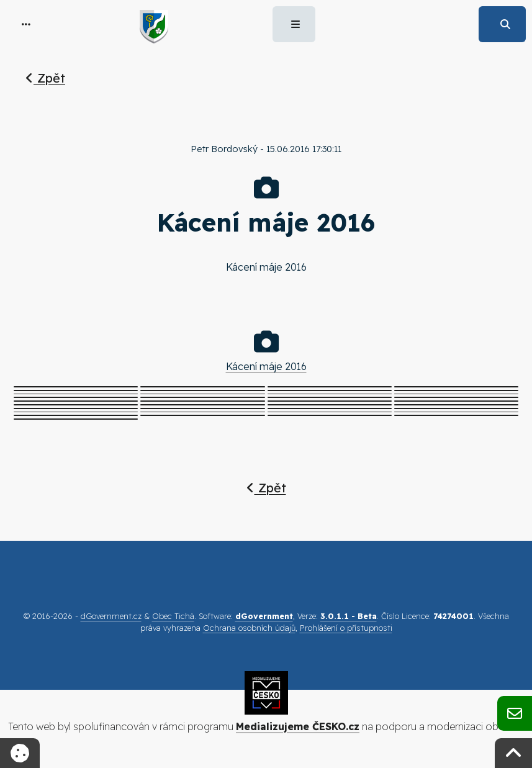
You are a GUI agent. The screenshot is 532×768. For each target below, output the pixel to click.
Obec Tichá (173, 616)
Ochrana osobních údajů (249, 628)
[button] (26, 24)
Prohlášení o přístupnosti (346, 628)
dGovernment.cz (111, 616)
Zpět (45, 78)
